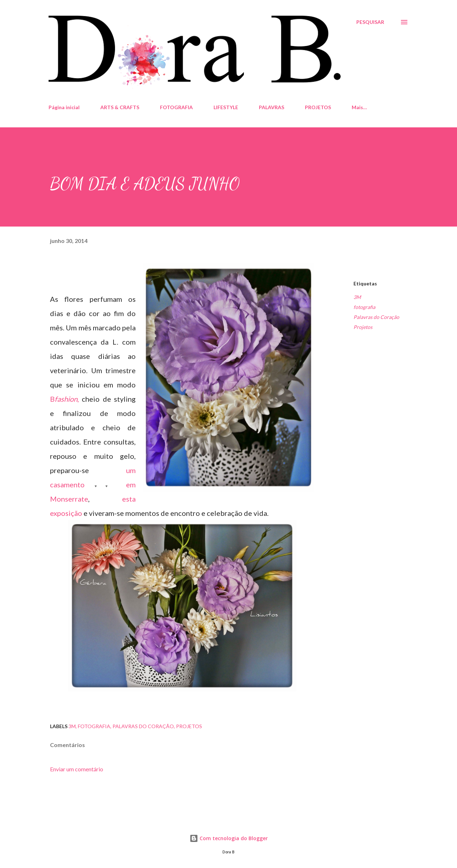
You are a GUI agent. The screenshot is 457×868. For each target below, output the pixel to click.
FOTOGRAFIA (176, 107)
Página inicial (64, 107)
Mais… (359, 107)
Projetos (363, 327)
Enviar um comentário (77, 769)
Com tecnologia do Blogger (229, 838)
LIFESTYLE (226, 107)
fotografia (364, 307)
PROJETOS (318, 107)
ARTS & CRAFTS (120, 107)
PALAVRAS (272, 107)
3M (357, 297)
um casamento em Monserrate (93, 484)
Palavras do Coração (376, 317)
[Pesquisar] (370, 22)
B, (64, 399)
